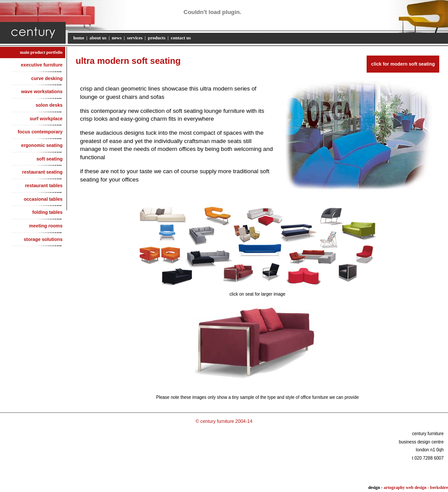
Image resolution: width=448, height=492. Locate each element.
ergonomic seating (43, 145)
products (157, 38)
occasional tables (44, 199)
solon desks (50, 105)
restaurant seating (44, 172)
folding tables (49, 212)
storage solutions (44, 239)
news (117, 38)
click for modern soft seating (403, 64)
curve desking (48, 78)
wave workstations (43, 91)
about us (98, 38)
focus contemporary (41, 132)
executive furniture (43, 65)
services (135, 38)
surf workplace (47, 119)
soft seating (51, 159)
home (79, 38)
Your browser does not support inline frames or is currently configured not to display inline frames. (258, 342)
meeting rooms (47, 226)
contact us (181, 38)
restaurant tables (45, 185)
